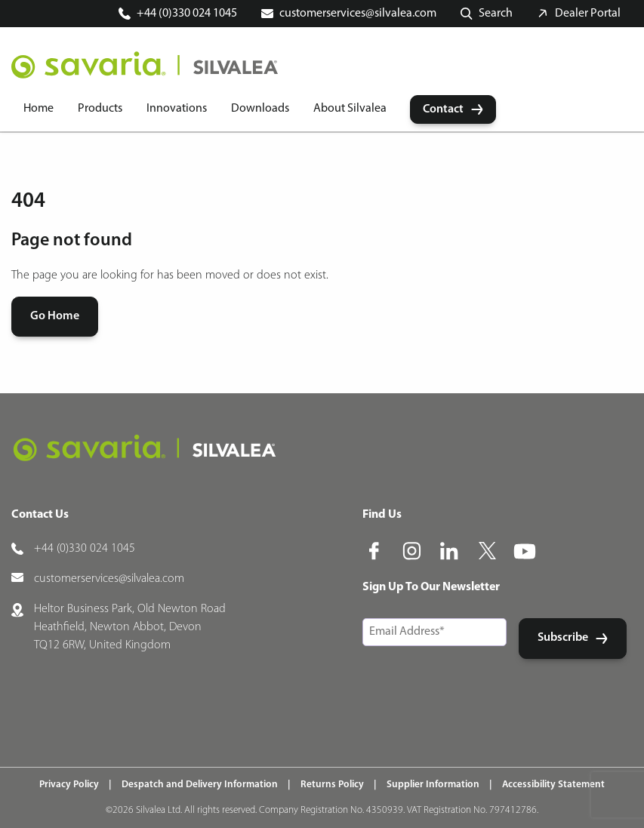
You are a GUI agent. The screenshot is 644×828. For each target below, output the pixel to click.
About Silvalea (350, 109)
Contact (443, 109)
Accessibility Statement (553, 785)
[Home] (145, 65)
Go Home (55, 316)
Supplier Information (433, 785)
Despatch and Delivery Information (200, 785)
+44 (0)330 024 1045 (187, 14)
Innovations (177, 109)
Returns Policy (332, 785)
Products (100, 109)
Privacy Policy (69, 785)
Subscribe (563, 638)
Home (39, 109)
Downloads (260, 109)
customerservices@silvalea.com (358, 14)
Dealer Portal (588, 14)
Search (496, 14)
